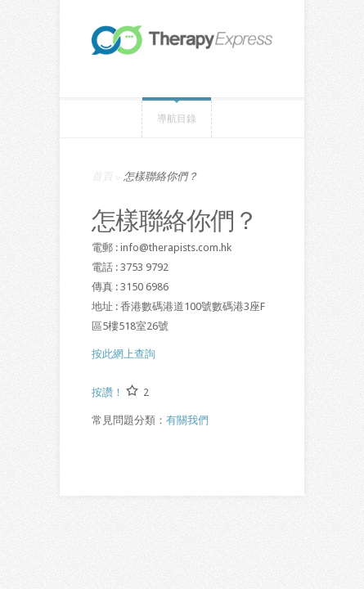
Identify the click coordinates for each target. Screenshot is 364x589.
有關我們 (187, 420)
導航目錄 (177, 119)
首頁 (102, 176)
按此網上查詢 (124, 354)
